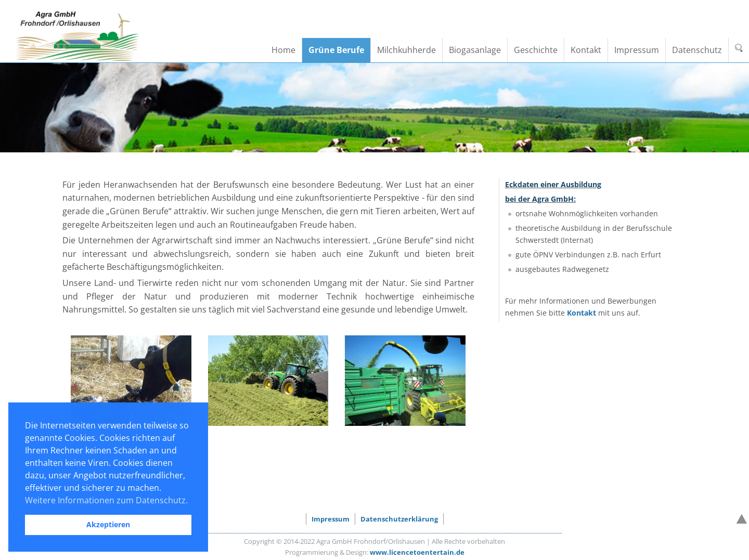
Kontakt (582, 313)
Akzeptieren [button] (108, 524)
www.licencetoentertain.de (417, 552)
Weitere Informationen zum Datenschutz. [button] (106, 500)
